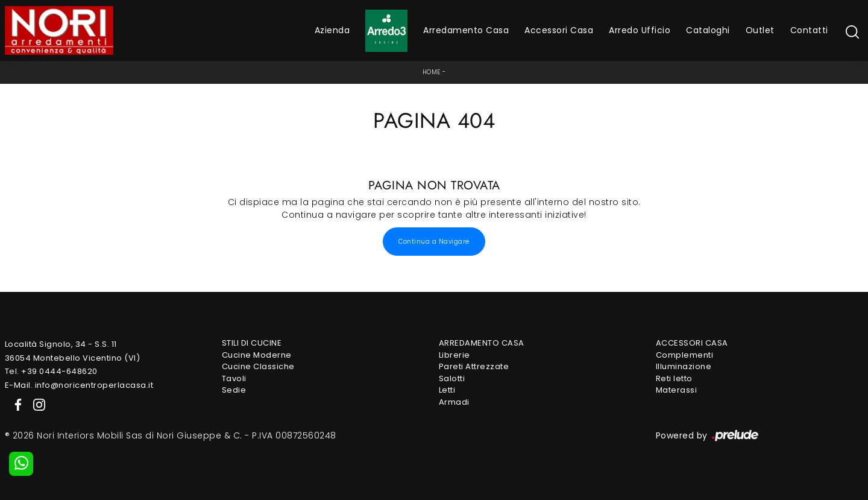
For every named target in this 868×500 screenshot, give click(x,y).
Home (432, 72)
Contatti (809, 30)
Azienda (332, 30)
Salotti (452, 378)
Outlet (760, 30)
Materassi (677, 390)
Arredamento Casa (466, 30)
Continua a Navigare (434, 242)
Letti (447, 390)
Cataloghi (708, 30)
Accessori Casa (559, 30)
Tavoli (234, 378)
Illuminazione (684, 366)
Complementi (685, 355)
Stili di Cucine (252, 343)
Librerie (454, 355)
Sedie (234, 390)
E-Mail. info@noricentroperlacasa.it (79, 385)
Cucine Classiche (258, 366)
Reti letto (674, 378)
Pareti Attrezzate (474, 366)
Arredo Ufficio (640, 30)
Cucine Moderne (257, 355)
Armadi (454, 402)
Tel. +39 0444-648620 (51, 371)
